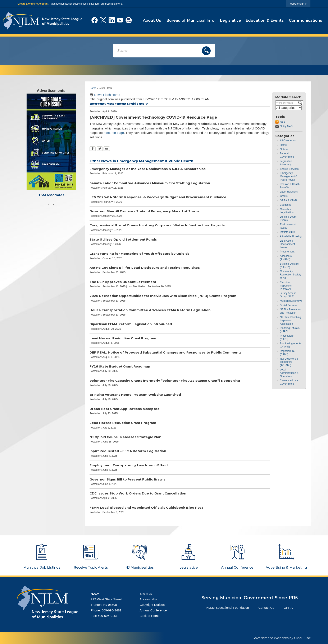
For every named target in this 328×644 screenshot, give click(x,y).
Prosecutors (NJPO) (287, 338)
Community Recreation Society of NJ (291, 275)
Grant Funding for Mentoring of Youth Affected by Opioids (140, 254)
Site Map (146, 594)
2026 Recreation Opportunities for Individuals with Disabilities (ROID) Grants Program (163, 296)
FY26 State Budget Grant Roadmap (120, 367)
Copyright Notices (152, 605)
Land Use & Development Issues (287, 245)
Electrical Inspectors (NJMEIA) (286, 286)
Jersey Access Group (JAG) (288, 295)
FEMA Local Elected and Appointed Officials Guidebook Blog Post (146, 508)
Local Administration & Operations (289, 374)
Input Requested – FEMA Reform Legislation (128, 452)
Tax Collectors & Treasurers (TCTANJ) (289, 363)
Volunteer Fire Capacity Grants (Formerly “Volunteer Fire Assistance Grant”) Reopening (165, 381)
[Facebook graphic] (95, 20)
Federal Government (287, 156)
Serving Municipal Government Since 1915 (250, 598)
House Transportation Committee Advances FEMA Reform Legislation (150, 310)
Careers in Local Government (289, 383)
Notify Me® (286, 127)
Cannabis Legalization (287, 211)
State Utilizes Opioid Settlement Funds (123, 240)
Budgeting (286, 205)
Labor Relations (289, 192)
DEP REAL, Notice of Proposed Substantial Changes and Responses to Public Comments (166, 353)
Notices (284, 150)
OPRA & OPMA (289, 201)
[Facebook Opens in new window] (93, 150)
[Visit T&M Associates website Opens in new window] (51, 146)
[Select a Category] (288, 108)
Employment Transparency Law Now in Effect (129, 466)
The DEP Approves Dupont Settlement (123, 282)
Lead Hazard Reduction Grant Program (123, 339)
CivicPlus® (302, 638)
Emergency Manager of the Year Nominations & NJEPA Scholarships (148, 169)
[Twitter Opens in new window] (100, 150)
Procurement (287, 252)
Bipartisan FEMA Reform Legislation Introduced (131, 325)
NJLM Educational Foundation (227, 608)
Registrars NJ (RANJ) (288, 353)
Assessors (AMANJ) (286, 258)
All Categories (288, 141)
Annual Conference (153, 611)
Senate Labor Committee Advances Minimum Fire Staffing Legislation (150, 183)
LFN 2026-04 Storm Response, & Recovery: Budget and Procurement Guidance (158, 198)
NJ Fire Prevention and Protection (290, 312)
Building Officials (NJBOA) (289, 266)
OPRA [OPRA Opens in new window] (288, 608)
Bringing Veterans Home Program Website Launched (135, 395)
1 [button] (49, 205)
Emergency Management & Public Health (288, 177)
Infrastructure (287, 233)
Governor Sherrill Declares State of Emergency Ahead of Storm (144, 212)
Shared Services (289, 169)
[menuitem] (152, 21)
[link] (298, 4)
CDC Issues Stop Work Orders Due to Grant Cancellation (138, 494)
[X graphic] (103, 20)
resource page (114, 133)
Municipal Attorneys (291, 301)
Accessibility (148, 600)
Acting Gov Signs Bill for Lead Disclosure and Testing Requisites (145, 268)
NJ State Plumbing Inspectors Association (290, 321)
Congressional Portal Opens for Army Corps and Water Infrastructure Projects (157, 226)
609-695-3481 (112, 611)
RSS (283, 122)
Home (93, 89)
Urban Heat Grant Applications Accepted (125, 409)
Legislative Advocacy (286, 164)
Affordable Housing (291, 237)
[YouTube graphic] (120, 20)
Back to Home (149, 616)
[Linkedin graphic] (112, 20)
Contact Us (266, 608)
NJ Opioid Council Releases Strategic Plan (125, 437)
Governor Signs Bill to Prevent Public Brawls (127, 480)
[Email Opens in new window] (107, 150)
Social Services (289, 306)
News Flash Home (107, 95)
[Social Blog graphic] (129, 20)
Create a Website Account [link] (33, 4)
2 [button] (54, 205)
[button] (206, 51)
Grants (284, 197)
